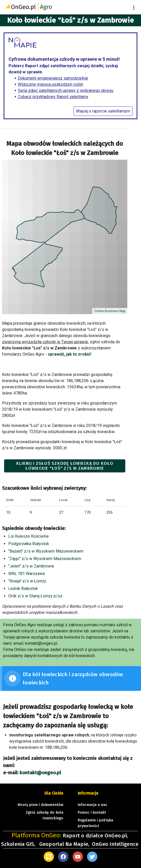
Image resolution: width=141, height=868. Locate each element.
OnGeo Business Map (110, 311)
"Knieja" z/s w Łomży (27, 581)
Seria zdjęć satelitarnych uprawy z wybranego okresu (66, 91)
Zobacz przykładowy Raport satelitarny (53, 97)
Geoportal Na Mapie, (64, 844)
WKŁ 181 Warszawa (26, 574)
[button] (134, 8)
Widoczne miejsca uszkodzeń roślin (50, 84)
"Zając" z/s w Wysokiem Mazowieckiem (45, 559)
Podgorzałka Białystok (29, 544)
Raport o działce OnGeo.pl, (96, 836)
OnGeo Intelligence (115, 844)
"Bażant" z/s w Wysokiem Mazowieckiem (46, 551)
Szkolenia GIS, (19, 844)
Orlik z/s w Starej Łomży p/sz (35, 596)
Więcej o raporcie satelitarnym (103, 111)
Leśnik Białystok (23, 588)
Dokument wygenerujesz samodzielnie (53, 78)
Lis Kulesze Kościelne (29, 536)
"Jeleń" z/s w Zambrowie (31, 566)
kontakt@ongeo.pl (40, 773)
